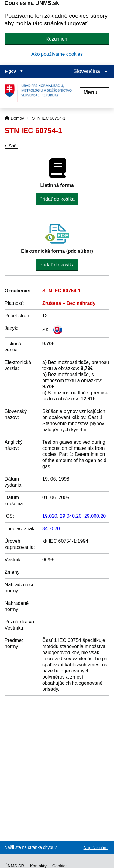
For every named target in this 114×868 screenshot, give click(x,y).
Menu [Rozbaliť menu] (95, 92)
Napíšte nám (96, 848)
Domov (14, 118)
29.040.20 (71, 516)
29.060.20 (95, 516)
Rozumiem (57, 39)
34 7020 (51, 529)
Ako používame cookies (57, 54)
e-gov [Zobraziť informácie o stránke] (14, 71)
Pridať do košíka (57, 199)
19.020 (50, 516)
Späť (13, 146)
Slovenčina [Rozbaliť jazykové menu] (90, 71)
